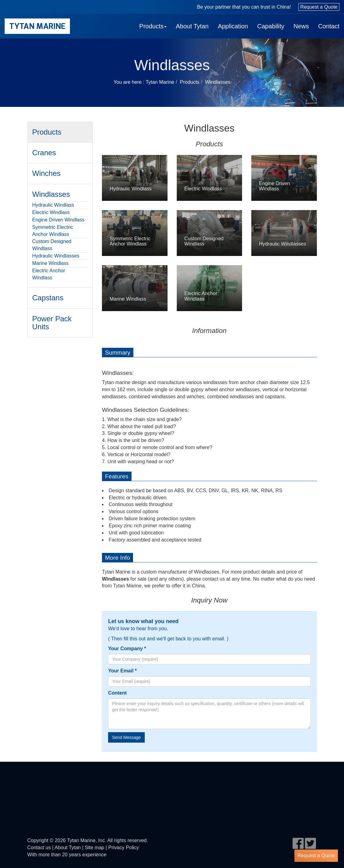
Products (190, 82)
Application (233, 26)
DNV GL (205, 789)
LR (276, 789)
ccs (173, 789)
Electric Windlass (51, 212)
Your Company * (127, 649)
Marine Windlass (51, 263)
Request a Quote (319, 7)
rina (36, 810)
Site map (94, 848)
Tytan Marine (37, 26)
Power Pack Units (52, 323)
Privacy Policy (124, 848)
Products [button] (153, 26)
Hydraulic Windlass (53, 205)
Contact (329, 26)
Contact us (39, 848)
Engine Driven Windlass (59, 220)
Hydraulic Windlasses (56, 256)
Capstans (48, 298)
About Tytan (192, 26)
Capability (271, 26)
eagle (50, 789)
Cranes (44, 153)
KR (240, 789)
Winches (47, 173)
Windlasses (218, 82)
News (301, 26)
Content (117, 693)
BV (84, 789)
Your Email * (122, 671)
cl (126, 789)
